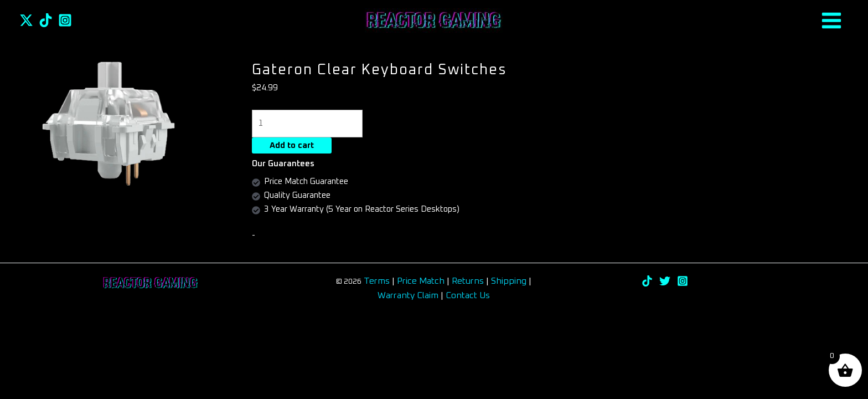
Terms (377, 281)
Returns (469, 281)
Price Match (421, 281)
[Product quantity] (308, 123)
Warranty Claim (408, 295)
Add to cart (292, 145)
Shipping (509, 281)
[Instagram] (65, 20)
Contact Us (468, 295)
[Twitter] (26, 20)
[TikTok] (46, 20)
